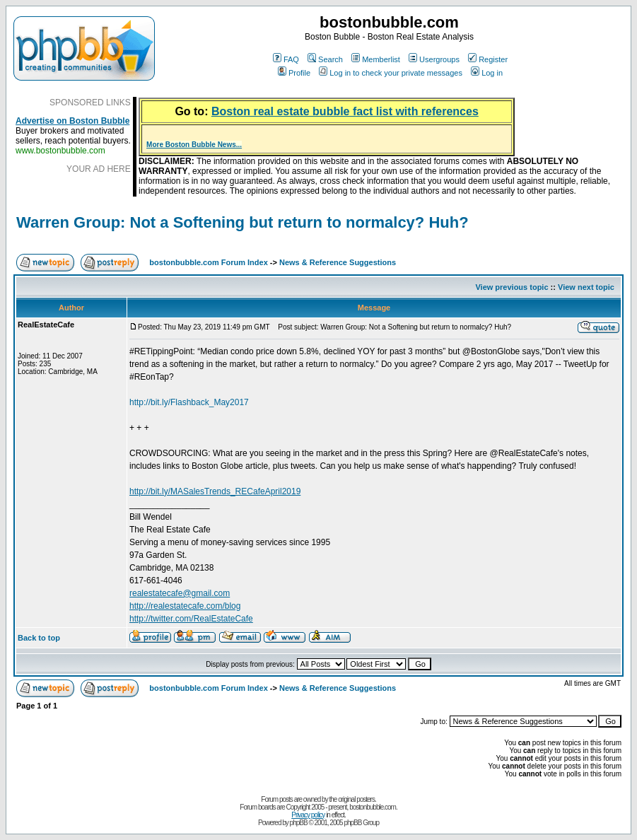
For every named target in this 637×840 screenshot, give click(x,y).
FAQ (286, 59)
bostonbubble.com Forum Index (208, 262)
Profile (294, 73)
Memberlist (376, 59)
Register (488, 59)
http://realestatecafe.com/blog (185, 606)
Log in (487, 73)
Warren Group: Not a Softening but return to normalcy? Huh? (242, 222)
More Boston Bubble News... (194, 145)
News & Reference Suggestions (338, 262)
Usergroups (434, 59)
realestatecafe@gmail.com (180, 593)
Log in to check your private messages (391, 73)
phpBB (299, 823)
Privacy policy (308, 815)
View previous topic (512, 287)
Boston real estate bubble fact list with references (345, 111)
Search (325, 59)
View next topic (586, 287)
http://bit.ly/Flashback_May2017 (189, 402)
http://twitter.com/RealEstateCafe (191, 619)
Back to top (39, 638)
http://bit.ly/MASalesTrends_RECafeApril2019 (215, 491)
